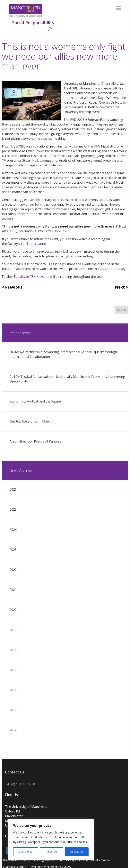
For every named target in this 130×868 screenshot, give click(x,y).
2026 (13, 489)
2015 (13, 710)
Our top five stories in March (31, 421)
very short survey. (113, 269)
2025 (13, 509)
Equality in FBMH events (32, 277)
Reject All (51, 852)
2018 (13, 650)
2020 (13, 610)
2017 (13, 670)
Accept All (77, 852)
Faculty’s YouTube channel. (27, 244)
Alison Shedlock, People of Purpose (35, 441)
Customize (26, 852)
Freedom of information (94, 860)
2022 (13, 570)
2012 (13, 730)
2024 (13, 530)
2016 (13, 690)
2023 (13, 550)
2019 (13, 630)
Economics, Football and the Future (35, 401)
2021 (13, 590)
